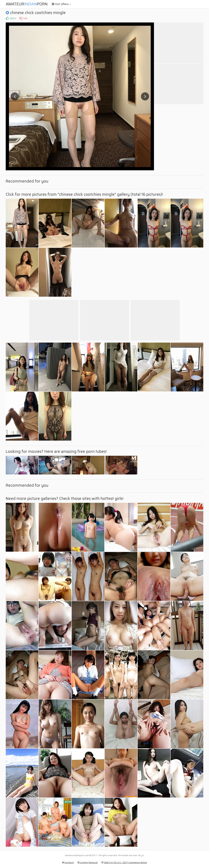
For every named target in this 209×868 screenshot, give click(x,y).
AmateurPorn (27, 4)
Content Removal (88, 862)
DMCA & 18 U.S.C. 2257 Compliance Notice (124, 862)
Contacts (68, 862)
